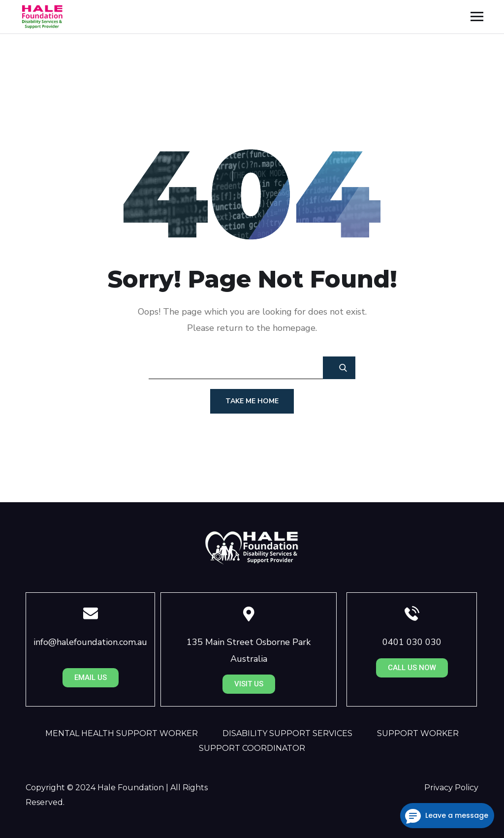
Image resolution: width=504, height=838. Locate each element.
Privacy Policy (451, 788)
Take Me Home (252, 401)
